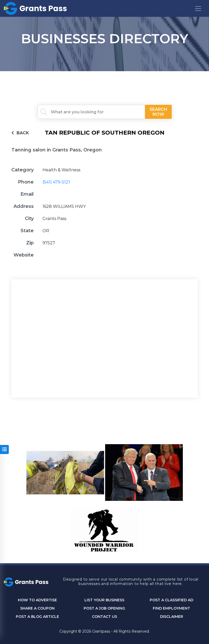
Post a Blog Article (37, 617)
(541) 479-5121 (56, 182)
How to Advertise (37, 600)
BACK (20, 133)
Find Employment (171, 608)
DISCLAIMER (172, 617)
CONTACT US (105, 617)
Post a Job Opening (104, 608)
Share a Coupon (37, 608)
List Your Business (104, 600)
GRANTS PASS (105, 78)
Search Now (158, 112)
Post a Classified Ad (171, 600)
